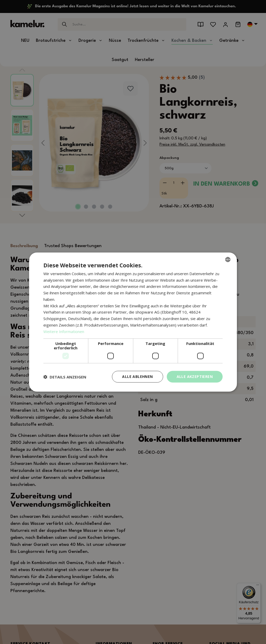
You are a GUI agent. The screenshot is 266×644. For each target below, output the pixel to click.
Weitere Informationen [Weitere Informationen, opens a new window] (64, 331)
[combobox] (228, 259)
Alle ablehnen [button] (137, 377)
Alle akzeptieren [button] (195, 377)
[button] (65, 377)
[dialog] (133, 322)
